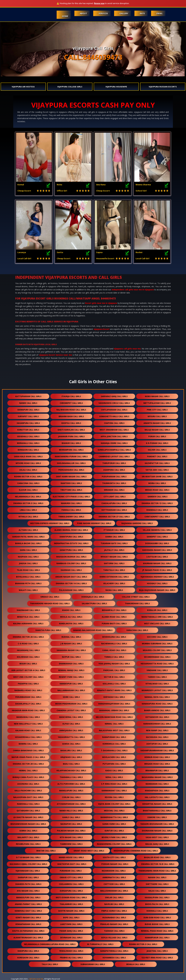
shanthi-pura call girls (48, 630)
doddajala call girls (93, 597)
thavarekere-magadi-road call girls (50, 603)
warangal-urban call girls (114, 710)
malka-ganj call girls (157, 844)
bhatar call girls (46, 851)
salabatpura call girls (94, 603)
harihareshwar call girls (157, 724)
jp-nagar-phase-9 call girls (157, 570)
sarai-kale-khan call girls (28, 456)
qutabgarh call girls (28, 811)
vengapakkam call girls (28, 924)
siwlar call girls (114, 897)
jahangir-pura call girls (71, 436)
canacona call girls (28, 483)
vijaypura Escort (102, 329)
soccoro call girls (157, 637)
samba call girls (114, 537)
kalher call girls (157, 450)
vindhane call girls (157, 670)
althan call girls (28, 530)
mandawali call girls (28, 717)
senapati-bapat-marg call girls (114, 690)
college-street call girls (136, 597)
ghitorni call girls (114, 563)
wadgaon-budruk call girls (71, 557)
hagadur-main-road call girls (28, 710)
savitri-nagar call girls (71, 911)
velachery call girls (114, 583)
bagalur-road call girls (157, 857)
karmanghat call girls (114, 791)
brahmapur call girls (157, 770)
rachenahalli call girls (114, 644)
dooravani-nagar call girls (157, 831)
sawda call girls (71, 744)
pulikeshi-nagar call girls (71, 831)
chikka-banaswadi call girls (28, 750)
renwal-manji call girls (71, 670)
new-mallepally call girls (28, 724)
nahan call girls (157, 877)
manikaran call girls (157, 784)
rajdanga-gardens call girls (137, 523)
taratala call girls (114, 570)
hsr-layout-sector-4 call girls (28, 670)
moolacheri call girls (114, 757)
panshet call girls (157, 456)
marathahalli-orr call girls (157, 617)
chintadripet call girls (157, 517)
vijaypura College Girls (70, 87)
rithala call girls (28, 517)
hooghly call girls (157, 583)
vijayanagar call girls (28, 871)
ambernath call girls (114, 877)
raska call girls (114, 590)
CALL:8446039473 (93, 57)
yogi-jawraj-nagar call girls (114, 664)
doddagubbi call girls (157, 543)
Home (65, 16)
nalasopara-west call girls (114, 730)
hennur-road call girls (157, 757)
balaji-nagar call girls (157, 430)
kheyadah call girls (114, 697)
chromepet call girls (71, 403)
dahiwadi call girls (71, 570)
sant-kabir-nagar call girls (71, 477)
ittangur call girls (114, 530)
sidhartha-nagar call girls (157, 804)
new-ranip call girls (157, 730)
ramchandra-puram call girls (71, 456)
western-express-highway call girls (50, 523)
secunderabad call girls (157, 657)
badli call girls (71, 764)
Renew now (99, 3)
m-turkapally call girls (100, 944)
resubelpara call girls (28, 844)
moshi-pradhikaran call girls (71, 704)
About (83, 13)
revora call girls (114, 797)
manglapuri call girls (71, 791)
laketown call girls (71, 924)
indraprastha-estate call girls (71, 543)
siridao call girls (50, 597)
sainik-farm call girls (114, 824)
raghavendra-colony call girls (114, 844)
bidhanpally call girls (114, 610)
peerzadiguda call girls (71, 470)
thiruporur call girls (114, 463)
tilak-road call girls (28, 570)
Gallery (124, 13)
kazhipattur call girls (157, 463)
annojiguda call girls (71, 730)
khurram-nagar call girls (157, 563)
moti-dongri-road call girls (71, 897)
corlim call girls (71, 797)
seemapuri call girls (28, 410)
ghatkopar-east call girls (72, 864)
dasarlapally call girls (28, 704)
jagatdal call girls (157, 951)
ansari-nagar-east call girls (71, 577)
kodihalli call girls (157, 911)
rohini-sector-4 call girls (28, 477)
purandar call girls (71, 871)
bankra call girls (28, 744)
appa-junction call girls (114, 436)
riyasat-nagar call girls (114, 557)
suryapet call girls (28, 416)
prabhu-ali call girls (71, 958)
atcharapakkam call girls (71, 804)
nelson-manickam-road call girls (114, 717)
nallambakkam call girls (71, 690)
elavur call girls (28, 490)
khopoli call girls (71, 423)
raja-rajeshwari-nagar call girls (157, 590)
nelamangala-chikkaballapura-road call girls (50, 944)
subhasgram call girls (93, 964)
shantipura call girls (71, 537)
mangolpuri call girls (28, 897)
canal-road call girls (114, 650)
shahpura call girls (28, 951)
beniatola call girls (28, 617)
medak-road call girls (157, 490)
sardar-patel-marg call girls (28, 537)
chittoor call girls (114, 884)
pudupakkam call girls (114, 477)
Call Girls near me (36, 979)
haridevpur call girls (71, 684)
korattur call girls (28, 430)
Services (103, 13)
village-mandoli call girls (157, 530)
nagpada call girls (28, 557)
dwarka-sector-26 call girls (28, 637)
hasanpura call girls (28, 423)
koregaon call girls (28, 958)
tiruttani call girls (71, 490)
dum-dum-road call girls (157, 917)
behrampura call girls (71, 450)
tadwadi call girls (114, 931)
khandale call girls (157, 510)
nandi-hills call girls (71, 811)
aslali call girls (28, 470)
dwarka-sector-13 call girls (157, 503)
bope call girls (71, 917)
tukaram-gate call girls (114, 543)
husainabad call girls (114, 917)
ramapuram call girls (114, 737)
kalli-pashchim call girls (28, 791)
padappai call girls (28, 684)
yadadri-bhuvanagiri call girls (157, 824)
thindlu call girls (114, 657)
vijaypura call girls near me (127, 349)
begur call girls (28, 664)
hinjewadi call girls (71, 757)
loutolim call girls (157, 557)
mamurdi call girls (71, 503)
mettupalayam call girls (157, 403)
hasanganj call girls (28, 650)
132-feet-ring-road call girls (157, 958)
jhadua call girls (28, 563)
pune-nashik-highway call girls (94, 523)
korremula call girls (114, 744)
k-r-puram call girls (157, 443)
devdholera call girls (114, 637)
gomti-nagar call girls (28, 917)
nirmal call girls (114, 724)
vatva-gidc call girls (157, 470)
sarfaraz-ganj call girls (114, 396)
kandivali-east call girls (28, 911)
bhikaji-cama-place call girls (28, 777)
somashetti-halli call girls (114, 416)
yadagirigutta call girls (71, 737)
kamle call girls (71, 817)
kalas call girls (157, 891)
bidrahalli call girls (28, 443)
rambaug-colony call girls (71, 563)
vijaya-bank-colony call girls (114, 804)
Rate (142, 13)
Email (160, 13)
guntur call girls (114, 831)
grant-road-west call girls (89, 851)
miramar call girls (114, 490)
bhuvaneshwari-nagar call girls (28, 824)
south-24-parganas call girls (28, 931)
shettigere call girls (157, 884)
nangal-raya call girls (157, 697)
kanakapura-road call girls (157, 704)
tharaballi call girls (71, 777)
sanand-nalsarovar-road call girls (93, 630)
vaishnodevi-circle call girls (114, 403)
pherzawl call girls (114, 670)
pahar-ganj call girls (71, 931)
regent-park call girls (71, 677)
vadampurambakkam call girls (157, 750)
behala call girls (136, 964)
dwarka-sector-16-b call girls (158, 864)
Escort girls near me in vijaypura (101, 303)
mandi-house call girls (71, 857)
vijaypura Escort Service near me (55, 355)
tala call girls (50, 964)
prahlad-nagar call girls (114, 924)
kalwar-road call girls (28, 730)
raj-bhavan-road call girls (71, 410)
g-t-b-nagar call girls (28, 857)
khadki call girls (71, 610)
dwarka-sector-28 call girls (28, 764)
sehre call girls (71, 697)
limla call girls (28, 510)
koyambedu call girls (114, 958)
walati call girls (28, 590)
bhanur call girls (71, 443)
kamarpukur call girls (157, 938)
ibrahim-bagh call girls (71, 416)
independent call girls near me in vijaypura (133, 290)
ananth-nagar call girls (157, 423)
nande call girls (28, 403)
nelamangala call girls (28, 497)
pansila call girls (71, 510)
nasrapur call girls (71, 824)
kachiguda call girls (157, 737)
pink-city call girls (157, 410)
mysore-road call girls (28, 463)
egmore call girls (157, 817)
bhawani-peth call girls (28, 583)
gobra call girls (28, 831)
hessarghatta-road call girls (157, 664)
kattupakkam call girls (28, 396)
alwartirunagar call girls (28, 938)
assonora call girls (28, 784)
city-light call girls (115, 497)
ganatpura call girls (71, 550)
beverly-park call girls (114, 837)
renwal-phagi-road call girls (157, 931)
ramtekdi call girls (71, 483)
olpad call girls (71, 724)
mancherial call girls (71, 717)
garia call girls (28, 550)
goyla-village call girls (114, 938)
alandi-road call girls (114, 617)
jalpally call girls (114, 550)
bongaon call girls (28, 450)
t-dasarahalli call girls (114, 750)
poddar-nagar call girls (115, 864)
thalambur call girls (71, 904)
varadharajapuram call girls (114, 704)
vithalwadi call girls (157, 684)
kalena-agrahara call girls (28, 623)
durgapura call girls (71, 891)
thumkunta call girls (114, 483)
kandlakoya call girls (71, 623)
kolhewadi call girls (28, 657)
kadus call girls (114, 770)
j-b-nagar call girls (71, 644)
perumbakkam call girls (28, 697)
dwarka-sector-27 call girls (114, 517)
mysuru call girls (157, 416)
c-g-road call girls (28, 644)
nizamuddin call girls (114, 871)
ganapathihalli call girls (114, 951)
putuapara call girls (114, 764)
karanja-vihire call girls (114, 443)
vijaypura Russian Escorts (163, 87)
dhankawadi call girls (71, 664)
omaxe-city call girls (71, 877)
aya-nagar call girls (28, 891)
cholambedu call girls (71, 884)
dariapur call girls (28, 877)
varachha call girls (137, 630)
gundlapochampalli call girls (114, 450)
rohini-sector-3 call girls (143, 944)
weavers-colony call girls (157, 650)
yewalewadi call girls (71, 951)
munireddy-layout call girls (157, 690)
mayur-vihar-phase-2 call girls (28, 757)
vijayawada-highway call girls (157, 577)
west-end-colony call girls (28, 677)
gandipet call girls (157, 537)
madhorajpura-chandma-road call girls (136, 851)
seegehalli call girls (28, 436)
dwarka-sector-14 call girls (71, 583)
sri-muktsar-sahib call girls (157, 477)
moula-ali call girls (71, 617)
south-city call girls (114, 857)
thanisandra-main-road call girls (157, 871)
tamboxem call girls (71, 844)
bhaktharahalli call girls (157, 811)
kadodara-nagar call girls (157, 550)
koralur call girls (157, 610)
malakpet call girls (28, 837)
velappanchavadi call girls (71, 770)
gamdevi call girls (157, 497)
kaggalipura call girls (157, 897)
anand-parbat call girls (28, 904)
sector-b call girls (114, 677)
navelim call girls (114, 904)
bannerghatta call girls (114, 817)
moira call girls (157, 483)
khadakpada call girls (157, 791)
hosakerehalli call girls (28, 737)
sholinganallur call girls (71, 463)
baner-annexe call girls (157, 710)
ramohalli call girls (28, 804)
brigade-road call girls (157, 764)
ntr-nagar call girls (71, 837)
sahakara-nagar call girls (71, 650)
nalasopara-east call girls (28, 797)
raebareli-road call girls (28, 690)
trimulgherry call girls (71, 517)
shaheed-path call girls (28, 884)
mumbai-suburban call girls (157, 644)
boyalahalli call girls (28, 577)
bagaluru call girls (71, 750)
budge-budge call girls (157, 924)
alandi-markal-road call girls (71, 530)
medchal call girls (114, 811)
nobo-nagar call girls (157, 396)
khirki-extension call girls (114, 577)
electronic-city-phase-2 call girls (71, 497)
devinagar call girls (71, 938)
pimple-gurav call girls (114, 911)
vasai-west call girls (157, 837)
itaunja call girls (71, 396)
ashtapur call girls (157, 744)
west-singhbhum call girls (114, 430)
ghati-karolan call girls (71, 430)
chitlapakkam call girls (114, 410)
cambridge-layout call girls (114, 456)
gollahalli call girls (114, 684)
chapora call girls (114, 423)
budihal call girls (71, 637)
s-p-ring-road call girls (114, 784)
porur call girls (157, 436)
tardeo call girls (157, 677)
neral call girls (114, 777)
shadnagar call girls (28, 610)
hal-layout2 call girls (157, 797)
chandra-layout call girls (71, 710)
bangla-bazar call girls (28, 543)
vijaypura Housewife (116, 87)
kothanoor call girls (157, 717)
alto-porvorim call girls (71, 784)
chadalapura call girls (114, 503)
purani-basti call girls (114, 623)
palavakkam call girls (71, 590)
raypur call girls (71, 657)
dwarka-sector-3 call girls (28, 503)
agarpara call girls (114, 470)
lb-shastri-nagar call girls (28, 817)
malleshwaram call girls (114, 891)
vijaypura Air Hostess (23, 87)
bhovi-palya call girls (157, 904)
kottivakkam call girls (114, 510)
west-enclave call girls (157, 623)
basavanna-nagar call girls (157, 777)
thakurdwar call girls (137, 603)
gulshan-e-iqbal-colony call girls (28, 864)
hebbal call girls (28, 770)
